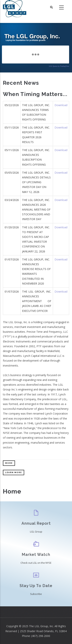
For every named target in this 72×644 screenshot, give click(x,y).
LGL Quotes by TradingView (59, 66)
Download (61, 105)
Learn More (14, 472)
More (9, 463)
